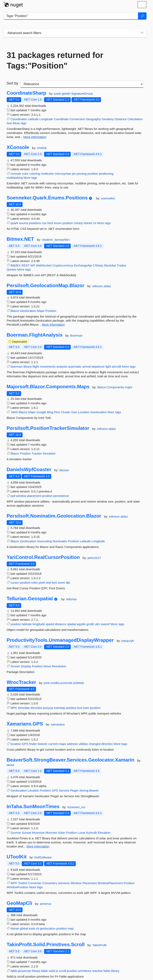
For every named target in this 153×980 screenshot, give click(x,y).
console (16, 174)
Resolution (59, 666)
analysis (62, 366)
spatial (71, 624)
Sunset (27, 833)
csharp (78, 223)
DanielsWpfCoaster (29, 470)
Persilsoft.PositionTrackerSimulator (48, 428)
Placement (90, 883)
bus (80, 708)
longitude (39, 624)
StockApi (110, 265)
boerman (17, 366)
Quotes (12, 269)
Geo (74, 412)
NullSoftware (43, 857)
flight (36, 366)
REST (26, 265)
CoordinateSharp (27, 93)
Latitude (33, 119)
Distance (121, 119)
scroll (62, 971)
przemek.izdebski (72, 683)
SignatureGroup (82, 94)
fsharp (36, 971)
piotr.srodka (52, 683)
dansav (64, 470)
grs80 (90, 624)
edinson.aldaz (102, 286)
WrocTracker (21, 682)
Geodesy (108, 119)
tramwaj (59, 708)
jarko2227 (94, 558)
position (93, 174)
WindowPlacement (110, 883)
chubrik (42, 148)
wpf (13, 496)
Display (26, 666)
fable (45, 971)
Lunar (81, 833)
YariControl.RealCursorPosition (43, 557)
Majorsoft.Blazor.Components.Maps (48, 387)
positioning (106, 174)
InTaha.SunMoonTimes (33, 807)
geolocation (48, 928)
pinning (82, 174)
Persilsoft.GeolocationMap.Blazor (46, 286)
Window (76, 883)
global (24, 928)
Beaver (94, 790)
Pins (57, 412)
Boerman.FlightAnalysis (35, 335)
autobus (71, 708)
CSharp (98, 265)
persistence (61, 496)
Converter (35, 883)
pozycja (48, 708)
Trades (122, 265)
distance (61, 624)
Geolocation (28, 311)
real (48, 583)
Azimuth (92, 833)
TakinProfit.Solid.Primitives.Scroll (46, 945)
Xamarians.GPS (25, 724)
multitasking (15, 178)
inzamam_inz (76, 807)
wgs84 (81, 624)
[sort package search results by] (82, 84)
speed (50, 624)
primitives (85, 971)
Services (64, 883)
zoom (61, 583)
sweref (105, 624)
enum (58, 223)
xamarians (58, 724)
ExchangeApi (83, 265)
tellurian (72, 599)
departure (98, 366)
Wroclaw (36, 708)
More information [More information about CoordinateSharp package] (35, 137)
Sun (9, 123)
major (129, 387)
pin (74, 174)
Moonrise (38, 833)
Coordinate (61, 119)
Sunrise (16, 833)
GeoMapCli (19, 903)
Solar (61, 833)
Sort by (12, 83)
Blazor (15, 311)
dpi (68, 583)
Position (51, 311)
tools (32, 928)
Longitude (46, 119)
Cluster (66, 412)
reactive (97, 971)
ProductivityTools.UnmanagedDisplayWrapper (60, 640)
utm (97, 624)
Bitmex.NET (20, 239)
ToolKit (23, 883)
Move (47, 666)
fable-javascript (21, 971)
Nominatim (60, 541)
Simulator (49, 453)
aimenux (46, 904)
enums (23, 223)
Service (64, 790)
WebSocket (44, 265)
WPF (14, 883)
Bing (50, 412)
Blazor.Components (111, 387)
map (71, 928)
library (28, 366)
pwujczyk (128, 641)
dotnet (88, 223)
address (72, 744)
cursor (15, 583)
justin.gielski (63, 94)
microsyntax (63, 174)
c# (95, 223)
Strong (84, 790)
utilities (83, 744)
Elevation (104, 833)
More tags (20, 123)
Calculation (135, 119)
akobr (11, 765)
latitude (27, 624)
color (25, 174)
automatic (75, 366)
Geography (93, 119)
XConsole (18, 147)
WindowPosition (18, 887)
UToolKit (17, 857)
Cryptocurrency (63, 265)
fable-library (111, 971)
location (16, 744)
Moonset (51, 833)
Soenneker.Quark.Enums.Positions (47, 198)
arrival (86, 366)
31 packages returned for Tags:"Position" (55, 60)
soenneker (108, 198)
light (108, 366)
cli (38, 928)
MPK (14, 708)
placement (34, 496)
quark (14, 223)
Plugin (74, 790)
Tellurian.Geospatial (30, 599)
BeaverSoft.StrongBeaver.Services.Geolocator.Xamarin (71, 760)
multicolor (47, 174)
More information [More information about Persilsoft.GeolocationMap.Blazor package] (53, 325)
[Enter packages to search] (71, 16)
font (54, 583)
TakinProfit (99, 945)
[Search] (142, 16)
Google (41, 412)
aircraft (116, 366)
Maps (41, 311)
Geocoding (45, 541)
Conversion (77, 119)
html (50, 223)
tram (86, 708)
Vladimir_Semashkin (56, 240)
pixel (42, 583)
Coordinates (19, 119)
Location (84, 412)
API (33, 265)
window (21, 496)
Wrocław (24, 708)
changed (95, 744)
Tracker (37, 453)
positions (35, 223)
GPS (25, 744)
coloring (35, 174)
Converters (50, 883)
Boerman (76, 335)
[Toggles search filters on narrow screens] (142, 33)
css (44, 223)
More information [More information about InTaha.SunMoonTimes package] (38, 846)
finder (33, 744)
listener (42, 744)
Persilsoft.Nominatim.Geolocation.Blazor (54, 516)
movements (48, 366)
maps (62, 744)
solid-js (53, 971)
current (53, 744)
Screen (15, 666)
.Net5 (14, 412)
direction (107, 744)
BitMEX (16, 265)
